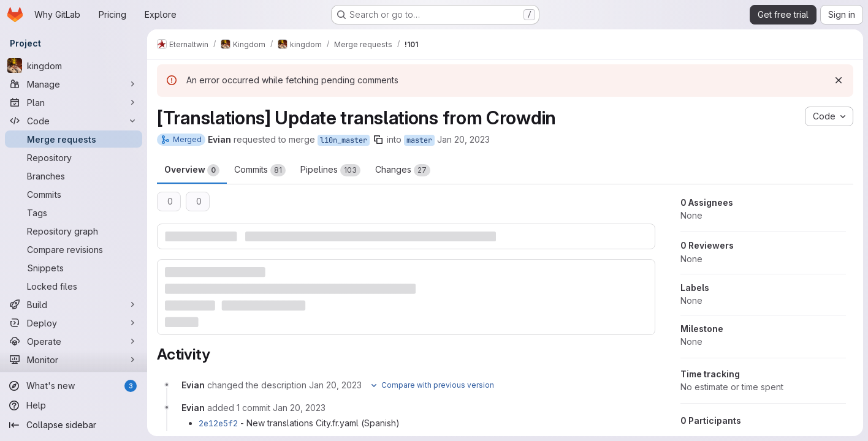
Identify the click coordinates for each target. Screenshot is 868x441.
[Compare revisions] (74, 249)
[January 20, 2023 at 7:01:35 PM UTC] (335, 385)
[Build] (74, 304)
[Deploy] (74, 323)
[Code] (74, 121)
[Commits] (74, 194)
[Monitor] (74, 360)
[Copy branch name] (378, 140)
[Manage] (74, 84)
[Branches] (74, 176)
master (419, 140)
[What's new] (74, 386)
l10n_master (344, 140)
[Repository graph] (74, 231)
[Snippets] (74, 268)
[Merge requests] (74, 139)
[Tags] (74, 213)
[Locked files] (74, 286)
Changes (403, 170)
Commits (260, 170)
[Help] (74, 405)
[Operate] (74, 341)
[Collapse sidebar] (74, 425)
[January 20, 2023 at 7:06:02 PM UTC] (299, 408)
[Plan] (74, 102)
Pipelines (330, 170)
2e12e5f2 (218, 423)
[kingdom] (74, 66)
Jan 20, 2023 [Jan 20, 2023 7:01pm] (463, 139)
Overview (192, 170)
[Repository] (74, 157)
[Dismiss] (839, 80)
